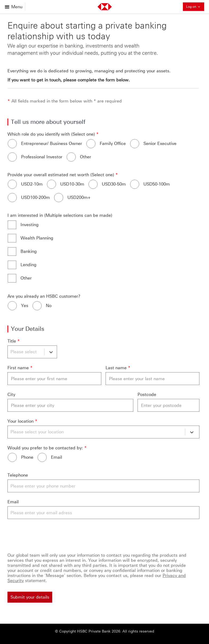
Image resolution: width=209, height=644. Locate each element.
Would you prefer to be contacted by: (45, 448)
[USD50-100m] (135, 184)
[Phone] (12, 457)
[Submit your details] (30, 597)
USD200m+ (79, 197)
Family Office (113, 144)
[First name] (54, 379)
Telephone (18, 475)
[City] (70, 405)
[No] (37, 306)
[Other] (71, 157)
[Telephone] (103, 486)
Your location (21, 421)
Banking (29, 251)
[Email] (42, 457)
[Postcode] (168, 405)
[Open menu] (14, 7)
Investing (30, 225)
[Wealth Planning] (12, 238)
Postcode (147, 394)
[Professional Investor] (12, 157)
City (11, 394)
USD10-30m (72, 184)
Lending (29, 265)
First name (18, 368)
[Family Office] (91, 144)
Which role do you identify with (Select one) (51, 134)
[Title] (32, 352)
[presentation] (48, 535)
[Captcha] (103, 535)
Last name (116, 368)
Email (57, 457)
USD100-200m (35, 197)
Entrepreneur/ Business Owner (52, 144)
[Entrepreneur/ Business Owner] (12, 144)
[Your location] (103, 432)
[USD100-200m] (12, 198)
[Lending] (12, 265)
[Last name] (152, 379)
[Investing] (12, 225)
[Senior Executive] (135, 144)
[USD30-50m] (93, 184)
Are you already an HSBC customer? (44, 296)
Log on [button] (195, 7)
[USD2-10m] (12, 184)
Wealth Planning (37, 238)
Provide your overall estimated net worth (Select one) (61, 175)
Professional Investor (42, 157)
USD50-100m (157, 184)
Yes (25, 306)
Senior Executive (160, 144)
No (49, 306)
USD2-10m (32, 184)
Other (86, 157)
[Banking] (12, 252)
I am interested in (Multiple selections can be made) (60, 215)
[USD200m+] (59, 198)
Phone (27, 457)
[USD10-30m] (51, 184)
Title (12, 341)
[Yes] (12, 306)
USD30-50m (114, 184)
